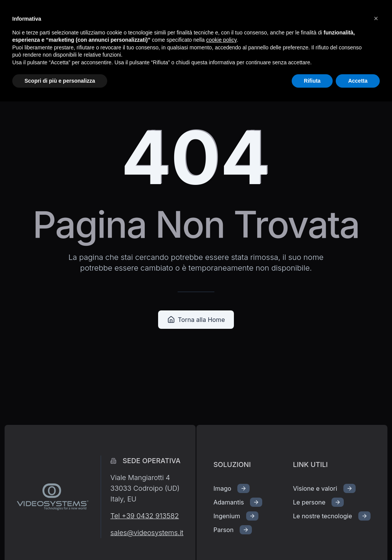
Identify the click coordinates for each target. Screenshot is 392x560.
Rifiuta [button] (312, 81)
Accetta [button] (358, 81)
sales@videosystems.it (147, 533)
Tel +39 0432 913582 (145, 516)
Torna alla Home (196, 320)
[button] (376, 18)
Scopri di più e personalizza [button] (60, 81)
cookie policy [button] (221, 40)
